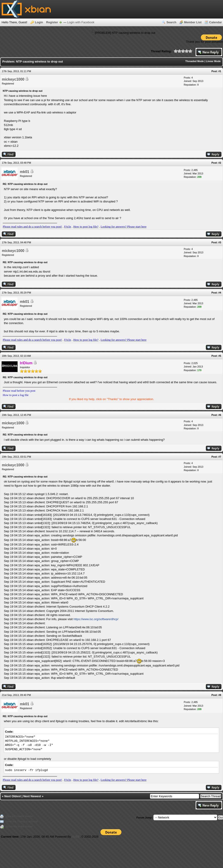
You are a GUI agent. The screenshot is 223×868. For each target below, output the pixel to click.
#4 (220, 293)
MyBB (76, 837)
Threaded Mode (195, 61)
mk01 (25, 172)
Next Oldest (13, 796)
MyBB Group (108, 837)
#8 (220, 695)
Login (39, 22)
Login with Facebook (81, 22)
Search (171, 22)
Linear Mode (213, 61)
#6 (220, 415)
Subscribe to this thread (19, 826)
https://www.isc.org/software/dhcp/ (96, 619)
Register (52, 22)
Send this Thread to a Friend (22, 821)
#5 (220, 356)
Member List (193, 22)
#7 (220, 457)
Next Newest (32, 796)
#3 (220, 242)
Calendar (215, 22)
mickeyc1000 (13, 79)
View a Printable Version (20, 816)
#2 (220, 163)
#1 (220, 71)
